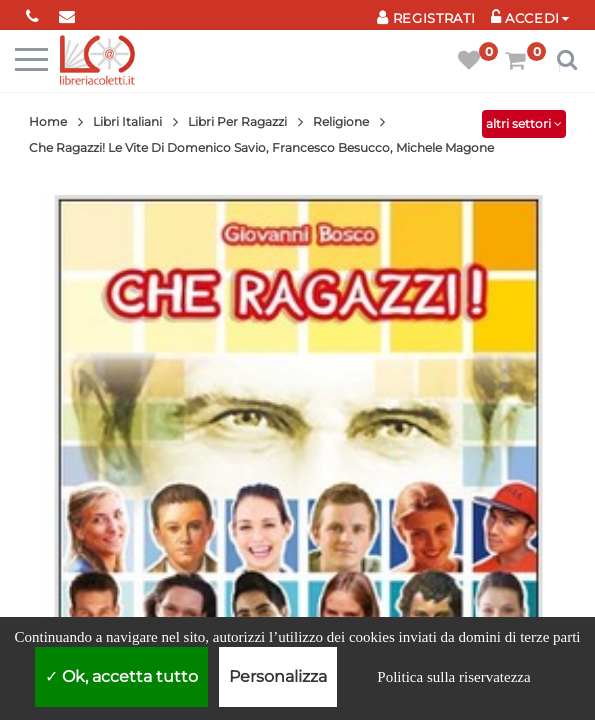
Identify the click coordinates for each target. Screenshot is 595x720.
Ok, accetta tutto (121, 676)
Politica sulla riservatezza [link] (453, 677)
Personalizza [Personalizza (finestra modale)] (278, 676)
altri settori (524, 123)
